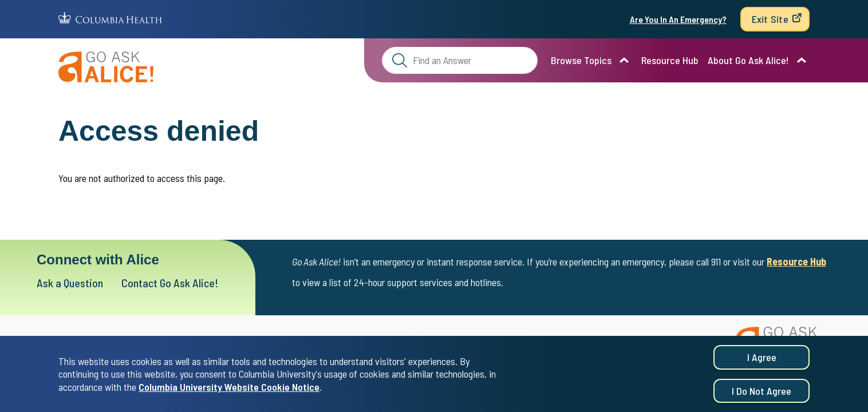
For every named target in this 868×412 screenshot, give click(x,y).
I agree (762, 360)
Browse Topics (581, 60)
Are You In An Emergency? (678, 19)
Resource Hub (670, 60)
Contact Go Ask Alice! (170, 283)
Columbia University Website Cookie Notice (229, 390)
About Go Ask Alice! (748, 60)
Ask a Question (70, 283)
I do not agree (762, 394)
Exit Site (770, 19)
